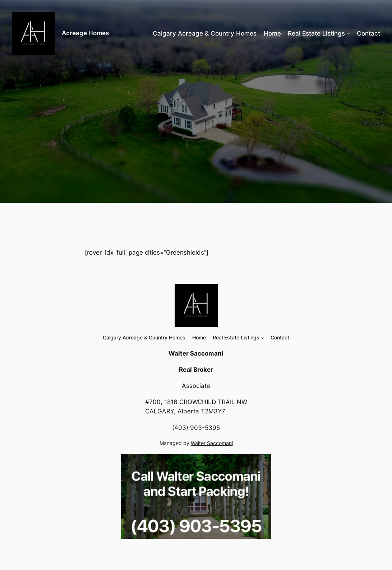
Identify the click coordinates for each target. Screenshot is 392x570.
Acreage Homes (85, 33)
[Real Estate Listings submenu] (348, 33)
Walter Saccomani (212, 443)
